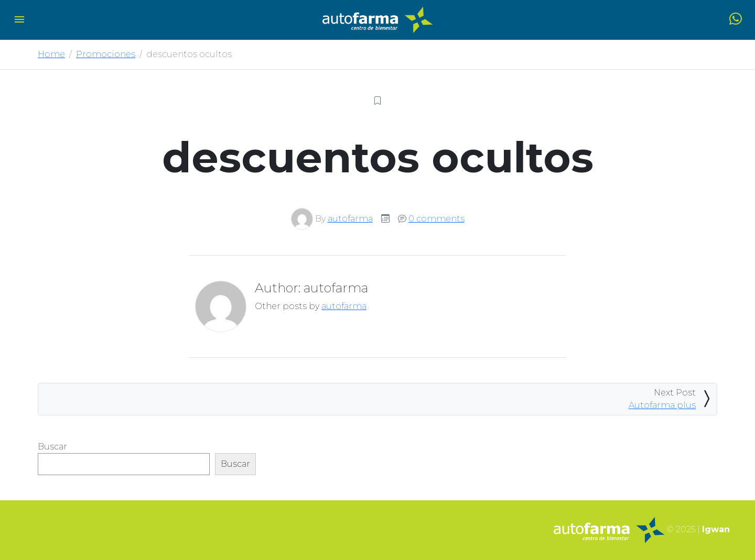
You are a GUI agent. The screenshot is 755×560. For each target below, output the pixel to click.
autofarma (350, 219)
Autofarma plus (662, 405)
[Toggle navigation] (19, 20)
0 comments (436, 219)
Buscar (52, 447)
